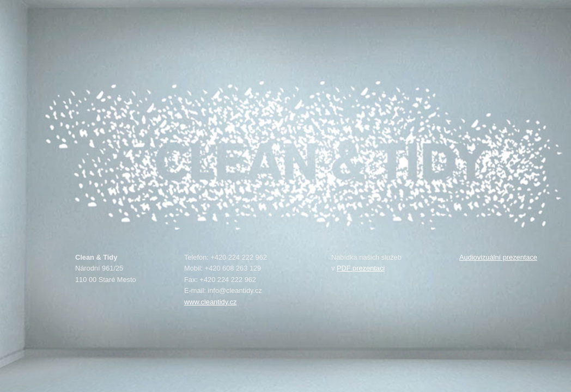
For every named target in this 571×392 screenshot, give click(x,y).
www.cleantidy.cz (210, 302)
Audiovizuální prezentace (498, 257)
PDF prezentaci (361, 268)
